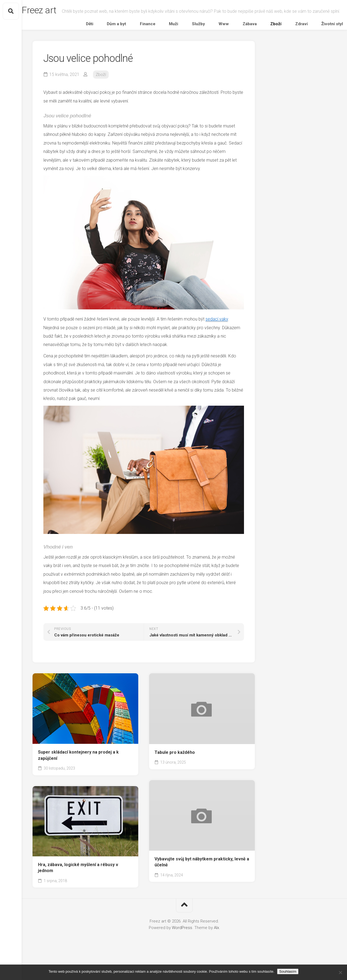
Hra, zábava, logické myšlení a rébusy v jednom (78, 892)
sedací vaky (217, 344)
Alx (216, 952)
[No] (340, 972)
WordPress (182, 952)
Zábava (266, 47)
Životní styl (326, 47)
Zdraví (303, 47)
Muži (212, 47)
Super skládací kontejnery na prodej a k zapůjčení (78, 780)
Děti (150, 47)
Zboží (285, 47)
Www (247, 47)
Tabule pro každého (175, 777)
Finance (193, 47)
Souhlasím (288, 971)
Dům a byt (170, 47)
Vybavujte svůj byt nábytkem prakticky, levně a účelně (202, 887)
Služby (229, 47)
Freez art (51, 11)
